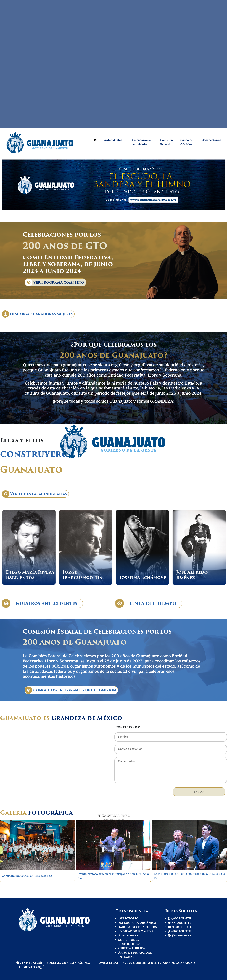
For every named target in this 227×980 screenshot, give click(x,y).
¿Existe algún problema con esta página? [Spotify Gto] (53, 963)
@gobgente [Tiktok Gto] (179, 931)
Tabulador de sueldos (138, 927)
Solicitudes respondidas (129, 942)
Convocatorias (211, 140)
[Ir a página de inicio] (45, 142)
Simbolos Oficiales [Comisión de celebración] (187, 142)
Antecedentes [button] (114, 140)
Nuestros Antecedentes (40, 603)
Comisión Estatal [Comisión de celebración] (167, 142)
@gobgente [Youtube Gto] (180, 927)
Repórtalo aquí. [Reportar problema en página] (31, 967)
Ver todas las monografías (34, 494)
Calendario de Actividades (141, 142)
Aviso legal (109, 963)
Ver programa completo (55, 282)
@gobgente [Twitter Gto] (180, 923)
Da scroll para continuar (114, 818)
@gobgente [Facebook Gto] (179, 918)
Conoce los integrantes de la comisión (70, 690)
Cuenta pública (132, 948)
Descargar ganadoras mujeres (37, 314)
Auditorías (128, 936)
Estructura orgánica (137, 923)
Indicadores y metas (136, 931)
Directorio (128, 918)
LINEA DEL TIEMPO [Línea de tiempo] (146, 603)
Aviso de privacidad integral (135, 955)
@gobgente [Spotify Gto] (180, 936)
